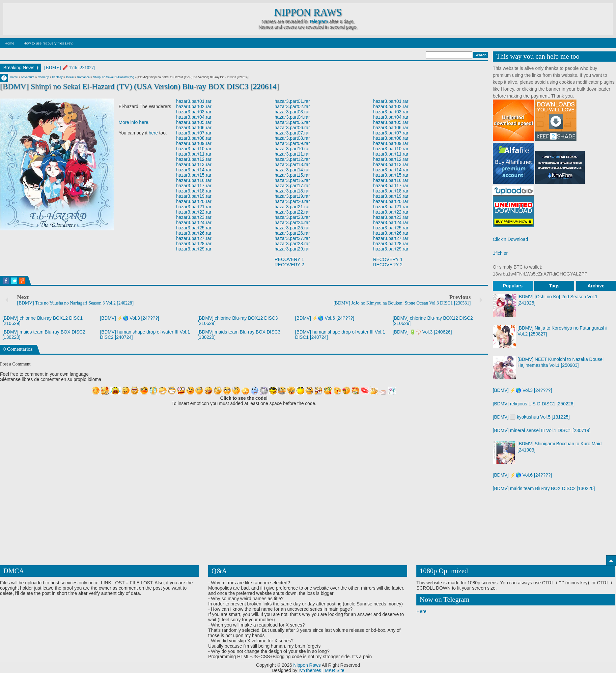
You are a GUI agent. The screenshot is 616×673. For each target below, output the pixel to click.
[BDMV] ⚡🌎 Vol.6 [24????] (325, 318)
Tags (554, 286)
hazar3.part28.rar (194, 244)
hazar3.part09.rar (194, 143)
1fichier (500, 253)
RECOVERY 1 (289, 259)
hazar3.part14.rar (194, 170)
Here (421, 611)
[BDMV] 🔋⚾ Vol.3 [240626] (422, 332)
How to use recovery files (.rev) (48, 43)
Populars (513, 286)
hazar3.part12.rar (194, 159)
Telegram (319, 21)
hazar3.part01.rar (194, 101)
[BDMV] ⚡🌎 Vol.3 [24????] (130, 318)
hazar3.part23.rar (194, 217)
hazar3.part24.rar (194, 222)
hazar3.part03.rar (194, 112)
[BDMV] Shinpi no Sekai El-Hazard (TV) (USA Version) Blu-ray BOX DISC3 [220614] (140, 86)
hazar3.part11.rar (194, 154)
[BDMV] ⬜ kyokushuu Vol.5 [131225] (531, 417)
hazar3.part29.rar (194, 249)
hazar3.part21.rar (194, 207)
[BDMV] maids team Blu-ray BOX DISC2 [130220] (544, 488)
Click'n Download (510, 239)
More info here (133, 122)
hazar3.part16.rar (194, 180)
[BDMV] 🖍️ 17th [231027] (70, 68)
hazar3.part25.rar (194, 228)
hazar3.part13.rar (194, 164)
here (153, 133)
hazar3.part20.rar (194, 201)
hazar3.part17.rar (194, 186)
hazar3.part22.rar (194, 212)
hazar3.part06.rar (194, 128)
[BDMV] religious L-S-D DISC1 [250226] (534, 404)
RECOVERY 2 (289, 265)
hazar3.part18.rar (194, 191)
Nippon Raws (308, 13)
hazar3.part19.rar (194, 196)
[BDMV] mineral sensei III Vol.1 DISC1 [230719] (542, 430)
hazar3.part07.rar (194, 133)
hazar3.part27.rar (194, 238)
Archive (596, 286)
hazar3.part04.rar (194, 117)
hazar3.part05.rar (194, 122)
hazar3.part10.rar (194, 149)
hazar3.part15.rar (194, 175)
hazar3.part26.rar (194, 233)
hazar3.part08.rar (194, 138)
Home (9, 43)
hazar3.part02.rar (194, 106)
